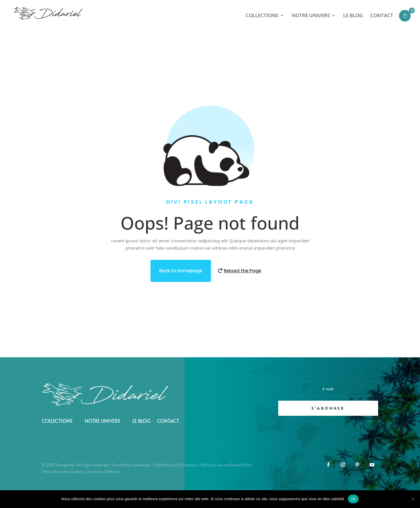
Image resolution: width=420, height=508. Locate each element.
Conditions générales (131, 465)
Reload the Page (242, 278)
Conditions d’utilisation (176, 465)
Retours (113, 471)
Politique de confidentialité (226, 465)
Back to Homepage (181, 278)
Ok (353, 499)
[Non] (413, 499)
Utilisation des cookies (62, 471)
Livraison (95, 471)
